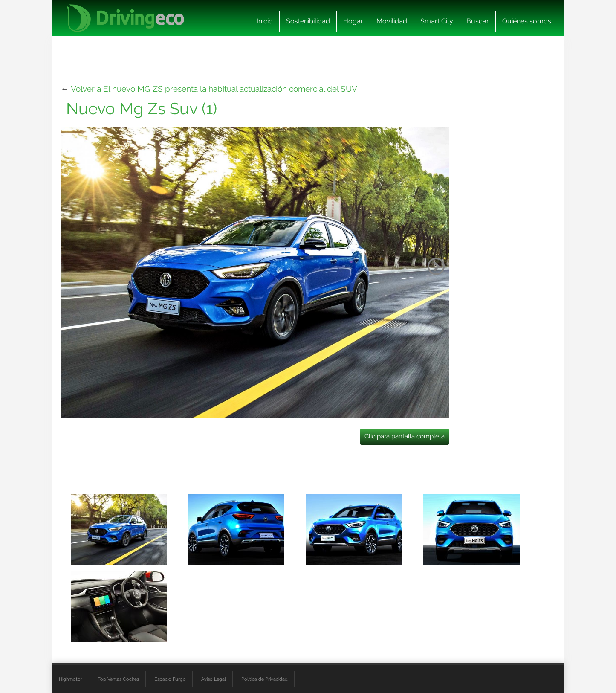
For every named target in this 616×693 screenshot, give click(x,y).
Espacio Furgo (170, 679)
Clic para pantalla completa (405, 436)
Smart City (437, 21)
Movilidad (392, 21)
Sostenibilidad (308, 21)
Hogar (353, 21)
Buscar (478, 21)
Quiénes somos (527, 21)
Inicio (265, 21)
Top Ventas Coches (118, 679)
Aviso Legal (214, 679)
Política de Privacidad (265, 679)
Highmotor (71, 679)
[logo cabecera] (126, 18)
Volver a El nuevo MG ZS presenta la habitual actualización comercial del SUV (214, 89)
